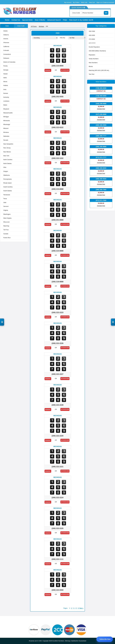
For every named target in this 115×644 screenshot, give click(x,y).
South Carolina (8, 187)
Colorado (6, 50)
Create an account (108, 2)
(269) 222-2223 (58, 313)
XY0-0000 (92, 39)
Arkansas (6, 43)
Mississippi (7, 124)
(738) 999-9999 (101, 96)
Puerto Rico (7, 237)
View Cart (92, 2)
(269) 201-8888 (58, 220)
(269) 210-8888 (58, 251)
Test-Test (91, 74)
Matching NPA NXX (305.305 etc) (99, 70)
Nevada (6, 140)
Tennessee (7, 195)
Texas (5, 198)
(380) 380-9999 (101, 125)
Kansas (6, 93)
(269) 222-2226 (58, 343)
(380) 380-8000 (101, 168)
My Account (68, 2)
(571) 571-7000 (101, 200)
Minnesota (7, 121)
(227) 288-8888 (101, 114)
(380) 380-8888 (101, 146)
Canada (6, 234)
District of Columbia (9, 62)
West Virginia (7, 218)
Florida (5, 66)
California (6, 46)
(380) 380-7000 (101, 190)
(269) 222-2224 (58, 498)
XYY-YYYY (92, 43)
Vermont (6, 206)
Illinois (5, 82)
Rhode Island (7, 183)
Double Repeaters (94, 47)
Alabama (6, 35)
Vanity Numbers (94, 59)
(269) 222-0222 (58, 127)
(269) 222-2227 (58, 374)
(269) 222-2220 (58, 436)
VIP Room (34, 26)
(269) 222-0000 (58, 590)
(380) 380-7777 (101, 136)
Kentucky (6, 97)
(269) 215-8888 (58, 189)
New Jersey (7, 148)
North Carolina (8, 160)
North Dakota (7, 163)
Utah (5, 202)
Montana (6, 132)
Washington (7, 214)
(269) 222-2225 (58, 528)
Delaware (6, 58)
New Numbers (93, 63)
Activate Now (65, 70)
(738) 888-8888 (101, 88)
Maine (5, 105)
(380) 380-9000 (101, 179)
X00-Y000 (92, 31)
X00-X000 (92, 35)
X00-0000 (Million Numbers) (97, 51)
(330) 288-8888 (101, 103)
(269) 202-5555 (58, 97)
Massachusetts (8, 113)
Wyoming (6, 226)
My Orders (76, 2)
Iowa (5, 89)
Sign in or (100, 2)
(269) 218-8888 (58, 282)
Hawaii (5, 74)
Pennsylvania (7, 179)
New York (6, 156)
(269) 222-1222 (58, 158)
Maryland (6, 109)
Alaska (5, 31)
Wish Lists (84, 2)
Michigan (6, 117)
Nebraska (6, 136)
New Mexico (7, 152)
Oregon (6, 171)
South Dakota (8, 191)
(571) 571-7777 (101, 157)
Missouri (6, 128)
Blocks (91, 66)
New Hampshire (8, 144)
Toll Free (6, 230)
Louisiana (6, 101)
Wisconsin (6, 222)
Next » (81, 608)
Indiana (6, 85)
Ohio (5, 167)
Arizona (6, 39)
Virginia (6, 210)
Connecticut (7, 54)
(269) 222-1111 (58, 559)
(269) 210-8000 (58, 66)
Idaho (5, 78)
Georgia (6, 70)
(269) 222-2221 (58, 467)
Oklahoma (6, 175)
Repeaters (92, 55)
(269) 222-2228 (58, 405)
